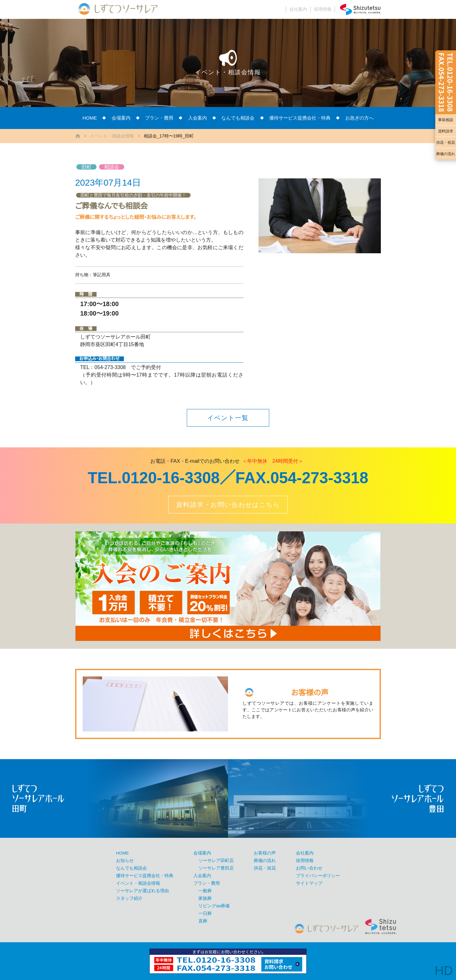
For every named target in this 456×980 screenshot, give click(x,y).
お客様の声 (265, 853)
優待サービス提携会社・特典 (300, 118)
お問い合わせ (309, 868)
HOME (90, 118)
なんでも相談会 (238, 118)
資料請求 (446, 131)
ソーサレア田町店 (216, 861)
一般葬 (205, 891)
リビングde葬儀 (214, 906)
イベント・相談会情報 (112, 136)
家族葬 (205, 898)
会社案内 (298, 9)
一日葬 (205, 913)
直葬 (203, 921)
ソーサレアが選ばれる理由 (142, 891)
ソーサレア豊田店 (216, 868)
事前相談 (446, 120)
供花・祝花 (446, 143)
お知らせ (125, 861)
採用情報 (323, 9)
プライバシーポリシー (318, 876)
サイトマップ (309, 883)
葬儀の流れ (446, 154)
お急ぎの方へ (359, 118)
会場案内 (121, 118)
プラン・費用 (159, 118)
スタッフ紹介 (129, 898)
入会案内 (197, 118)
